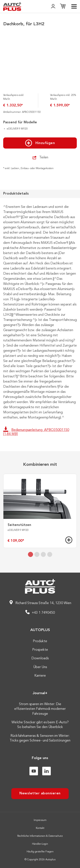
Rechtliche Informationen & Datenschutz (40, 836)
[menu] (74, 6)
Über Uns (40, 667)
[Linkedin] (47, 771)
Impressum (40, 820)
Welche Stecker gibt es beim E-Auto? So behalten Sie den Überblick (40, 725)
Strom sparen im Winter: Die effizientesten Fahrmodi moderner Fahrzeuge (40, 709)
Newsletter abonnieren (40, 794)
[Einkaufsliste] (63, 7)
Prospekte (40, 650)
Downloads (40, 658)
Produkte (40, 641)
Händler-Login (40, 844)
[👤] (53, 7)
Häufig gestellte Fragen (40, 852)
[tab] (31, 554)
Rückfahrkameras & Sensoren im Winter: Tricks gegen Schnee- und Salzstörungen (40, 738)
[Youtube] (34, 771)
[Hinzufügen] (69, 540)
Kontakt (40, 828)
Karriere (40, 676)
